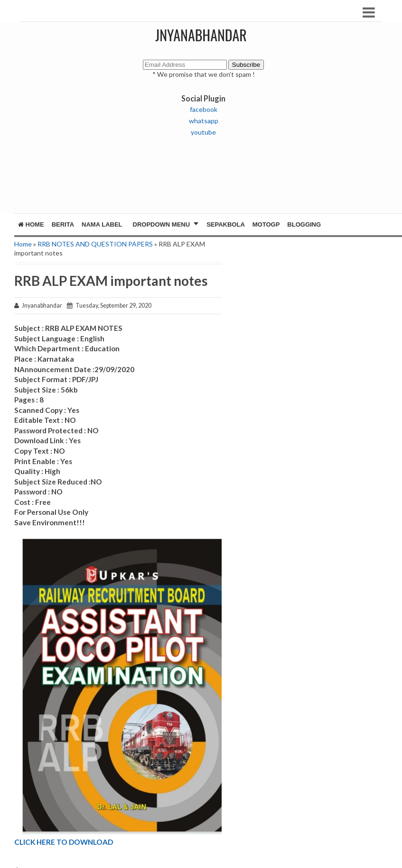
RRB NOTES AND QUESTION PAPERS (95, 244)
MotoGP (266, 224)
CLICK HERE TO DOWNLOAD (64, 842)
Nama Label (102, 224)
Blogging (304, 224)
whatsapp (204, 121)
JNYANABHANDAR (201, 35)
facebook (204, 109)
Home (31, 224)
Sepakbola (226, 224)
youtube (203, 132)
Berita (63, 224)
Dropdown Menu (162, 224)
